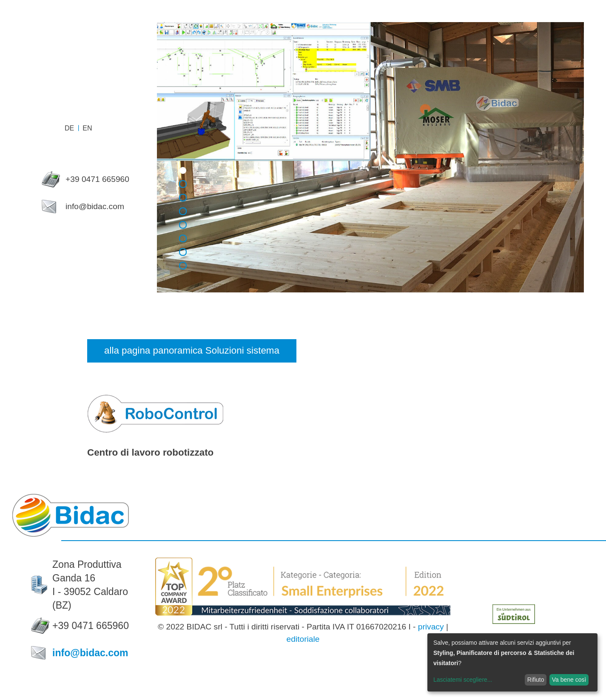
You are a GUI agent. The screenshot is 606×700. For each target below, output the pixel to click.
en (87, 128)
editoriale (303, 639)
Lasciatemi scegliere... (463, 680)
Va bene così (569, 680)
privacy (431, 627)
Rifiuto (536, 680)
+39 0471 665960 (91, 626)
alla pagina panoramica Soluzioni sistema (192, 350)
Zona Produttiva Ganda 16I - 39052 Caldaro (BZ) (90, 585)
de (69, 128)
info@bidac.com (90, 653)
